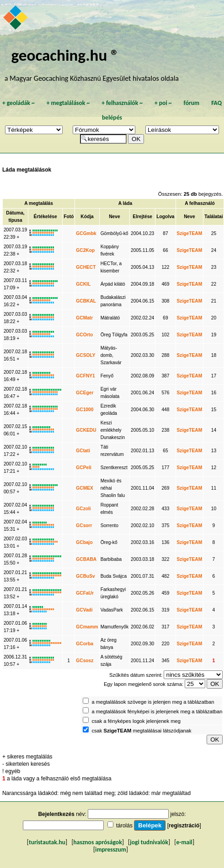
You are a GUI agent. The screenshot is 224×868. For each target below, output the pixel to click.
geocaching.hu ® (65, 55)
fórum (192, 103)
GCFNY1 (85, 376)
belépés (112, 118)
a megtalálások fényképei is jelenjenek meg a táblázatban (157, 711)
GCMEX (85, 488)
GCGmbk (86, 233)
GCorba (85, 644)
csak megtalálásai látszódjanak (141, 731)
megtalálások (68, 103)
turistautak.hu (47, 842)
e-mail (184, 842)
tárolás (124, 826)
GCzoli (83, 509)
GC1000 (85, 410)
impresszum (111, 850)
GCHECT (86, 267)
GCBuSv (85, 576)
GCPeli (84, 468)
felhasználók (122, 103)
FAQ (216, 103)
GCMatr (84, 318)
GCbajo (84, 542)
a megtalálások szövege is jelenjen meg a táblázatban (153, 702)
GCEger (85, 393)
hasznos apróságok (98, 842)
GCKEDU (86, 430)
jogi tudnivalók (149, 842)
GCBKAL (86, 301)
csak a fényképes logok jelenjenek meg (136, 721)
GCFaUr (85, 593)
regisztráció (184, 826)
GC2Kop (85, 250)
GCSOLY (85, 355)
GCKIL (83, 284)
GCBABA (86, 559)
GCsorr (84, 526)
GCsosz (85, 661)
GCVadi (84, 610)
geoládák (19, 103)
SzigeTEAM (190, 233)
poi (163, 103)
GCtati (83, 451)
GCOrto (84, 335)
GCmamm (87, 627)
